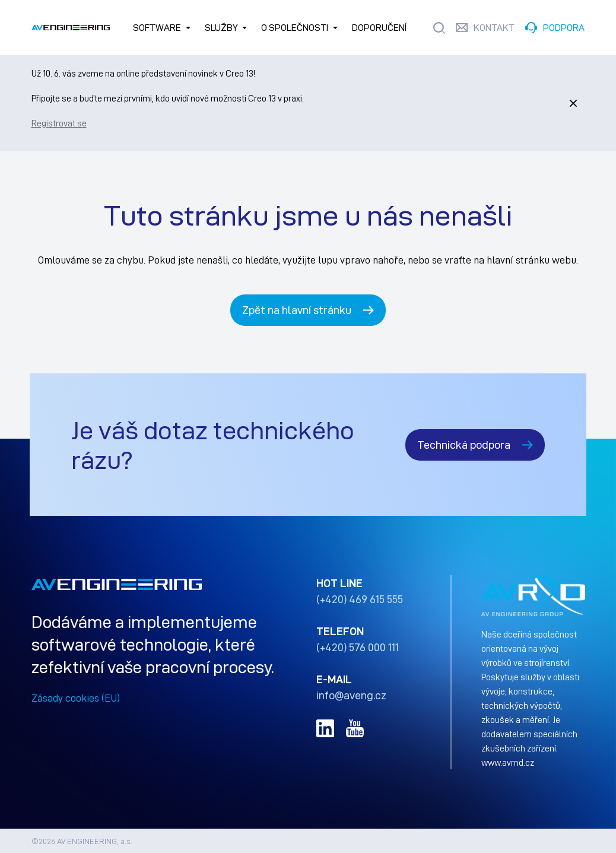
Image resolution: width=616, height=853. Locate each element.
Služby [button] (221, 28)
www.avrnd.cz (508, 762)
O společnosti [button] (295, 28)
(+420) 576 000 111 (358, 647)
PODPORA (564, 28)
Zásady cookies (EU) (76, 697)
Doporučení (379, 28)
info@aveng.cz (351, 695)
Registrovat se (59, 123)
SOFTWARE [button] (157, 28)
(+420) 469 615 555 (360, 599)
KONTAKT (494, 28)
